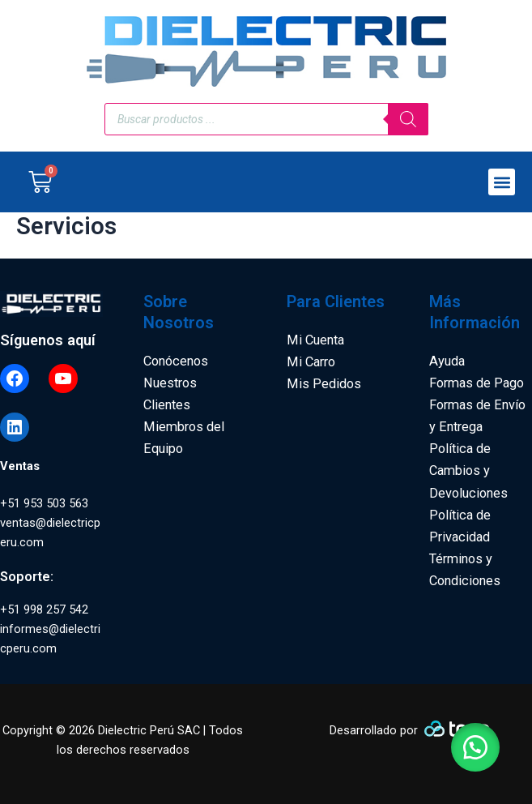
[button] (502, 182)
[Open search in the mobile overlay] (266, 119)
